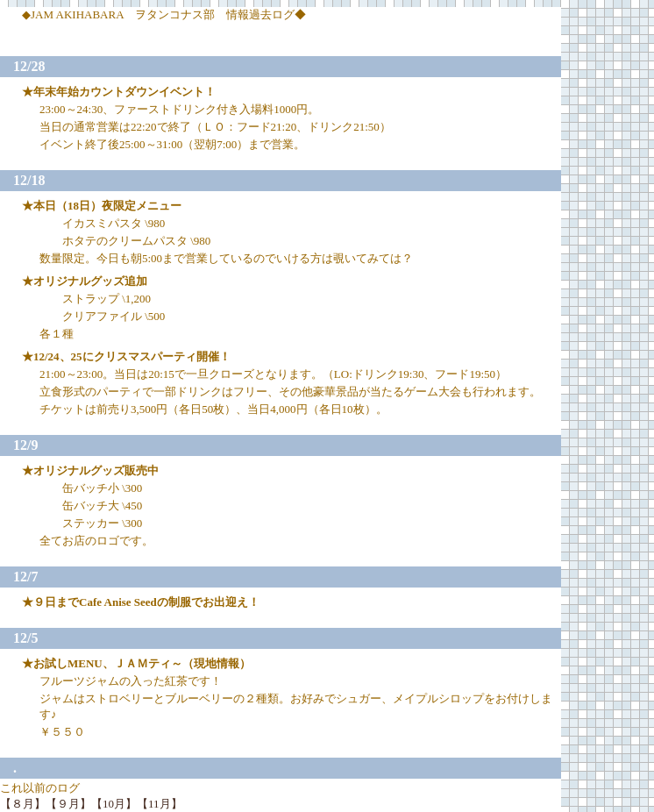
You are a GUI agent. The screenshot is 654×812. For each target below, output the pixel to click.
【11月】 (160, 804)
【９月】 (68, 804)
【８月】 (23, 804)
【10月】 (114, 804)
